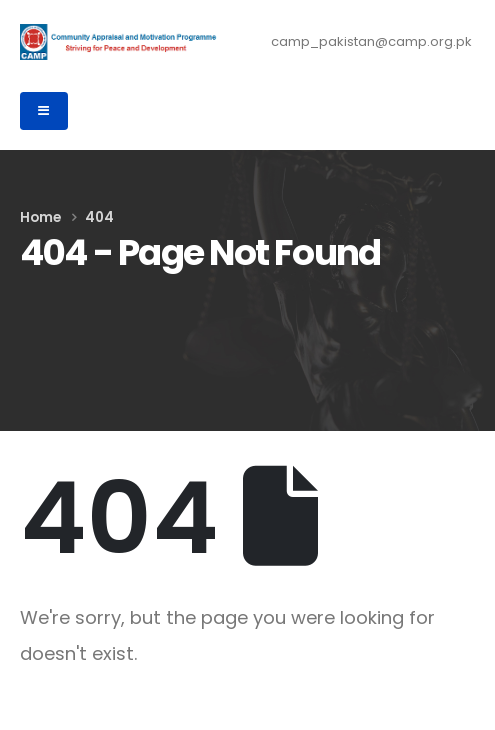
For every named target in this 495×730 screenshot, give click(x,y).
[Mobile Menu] (44, 111)
